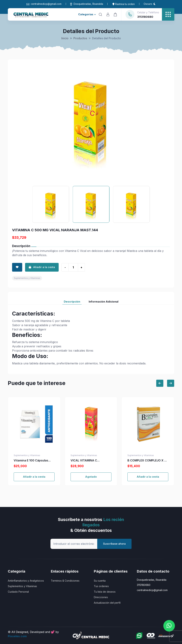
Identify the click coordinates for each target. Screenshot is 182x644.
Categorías (87, 14)
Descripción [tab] (72, 302)
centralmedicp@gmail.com (44, 4)
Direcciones (101, 597)
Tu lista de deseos (105, 592)
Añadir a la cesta (34, 477)
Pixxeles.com (17, 636)
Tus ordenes (101, 586)
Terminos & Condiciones (65, 581)
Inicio (65, 38)
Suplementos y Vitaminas (27, 278)
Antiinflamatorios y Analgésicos (26, 581)
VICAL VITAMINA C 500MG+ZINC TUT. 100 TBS (90, 461)
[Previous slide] (160, 383)
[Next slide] (171, 383)
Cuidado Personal (18, 592)
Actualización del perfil (107, 603)
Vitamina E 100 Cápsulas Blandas (31, 461)
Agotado (91, 477)
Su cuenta (100, 581)
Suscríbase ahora (114, 544)
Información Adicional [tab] (104, 302)
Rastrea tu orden (124, 4)
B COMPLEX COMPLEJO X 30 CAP (148, 461)
